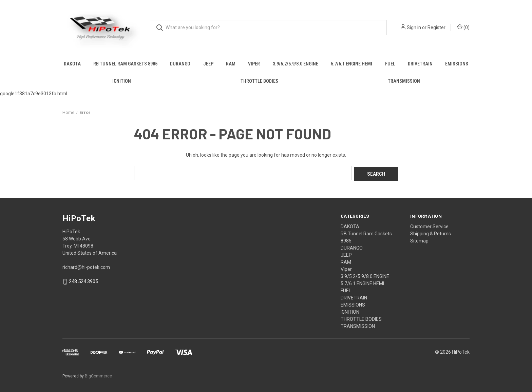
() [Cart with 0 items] (463, 27)
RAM (231, 64)
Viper (254, 64)
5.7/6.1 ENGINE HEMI (351, 64)
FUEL (390, 64)
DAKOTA (72, 64)
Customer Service (429, 225)
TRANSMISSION (404, 81)
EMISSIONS (457, 64)
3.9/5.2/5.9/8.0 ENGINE (296, 64)
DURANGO (180, 64)
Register (436, 27)
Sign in (414, 27)
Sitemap (419, 239)
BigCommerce (98, 375)
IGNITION (122, 81)
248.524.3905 (83, 280)
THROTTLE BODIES (259, 81)
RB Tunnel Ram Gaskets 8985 (125, 64)
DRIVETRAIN (420, 64)
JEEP (208, 64)
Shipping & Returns (431, 232)
